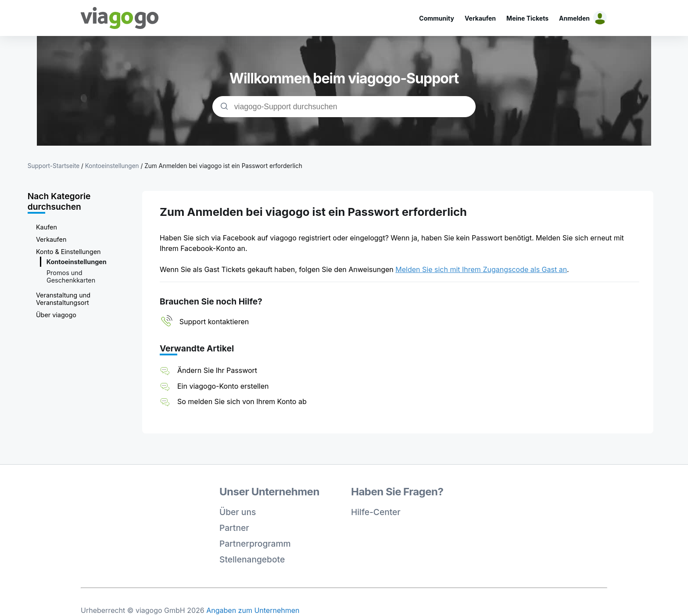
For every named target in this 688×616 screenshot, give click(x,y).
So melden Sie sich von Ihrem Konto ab (242, 401)
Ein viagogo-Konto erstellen (223, 386)
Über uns (238, 512)
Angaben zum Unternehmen (253, 610)
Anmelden (574, 18)
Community (437, 18)
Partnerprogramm (255, 544)
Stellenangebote (252, 559)
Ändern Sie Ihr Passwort (217, 370)
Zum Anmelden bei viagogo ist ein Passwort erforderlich (223, 166)
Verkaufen (480, 18)
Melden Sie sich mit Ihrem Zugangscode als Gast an (481, 269)
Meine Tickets (527, 18)
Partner (234, 528)
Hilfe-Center (376, 512)
